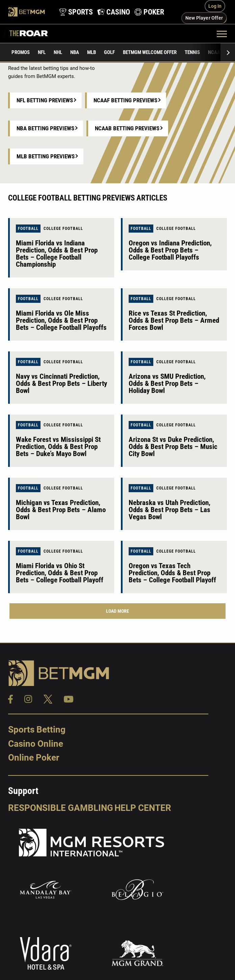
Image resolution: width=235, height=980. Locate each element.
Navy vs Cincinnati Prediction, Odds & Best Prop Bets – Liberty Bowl (61, 383)
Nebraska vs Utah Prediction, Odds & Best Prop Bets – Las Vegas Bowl (169, 510)
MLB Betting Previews (46, 156)
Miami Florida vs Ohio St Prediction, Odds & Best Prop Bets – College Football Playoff (60, 573)
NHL (58, 52)
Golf (109, 52)
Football (28, 229)
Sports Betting (37, 730)
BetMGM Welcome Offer (150, 52)
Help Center (143, 808)
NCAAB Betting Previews (127, 128)
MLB (92, 52)
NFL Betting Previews (45, 100)
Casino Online (36, 744)
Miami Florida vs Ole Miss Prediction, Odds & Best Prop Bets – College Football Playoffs (61, 320)
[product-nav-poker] (148, 12)
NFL (42, 52)
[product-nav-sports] (75, 12)
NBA (75, 52)
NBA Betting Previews (45, 128)
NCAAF (215, 52)
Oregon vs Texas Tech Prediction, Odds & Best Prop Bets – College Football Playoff (172, 573)
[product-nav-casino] (112, 12)
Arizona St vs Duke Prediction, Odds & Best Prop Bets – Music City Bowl (173, 447)
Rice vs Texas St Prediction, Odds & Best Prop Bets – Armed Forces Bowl (174, 320)
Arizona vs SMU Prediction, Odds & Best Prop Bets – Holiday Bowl (167, 383)
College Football (63, 229)
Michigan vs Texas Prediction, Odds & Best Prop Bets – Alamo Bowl (61, 510)
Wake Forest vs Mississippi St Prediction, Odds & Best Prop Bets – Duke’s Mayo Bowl (58, 447)
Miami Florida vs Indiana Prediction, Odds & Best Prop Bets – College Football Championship (57, 254)
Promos (21, 52)
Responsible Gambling (61, 808)
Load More (117, 611)
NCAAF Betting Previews (125, 100)
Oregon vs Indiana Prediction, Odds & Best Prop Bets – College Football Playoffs (170, 250)
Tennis (192, 52)
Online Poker (34, 758)
